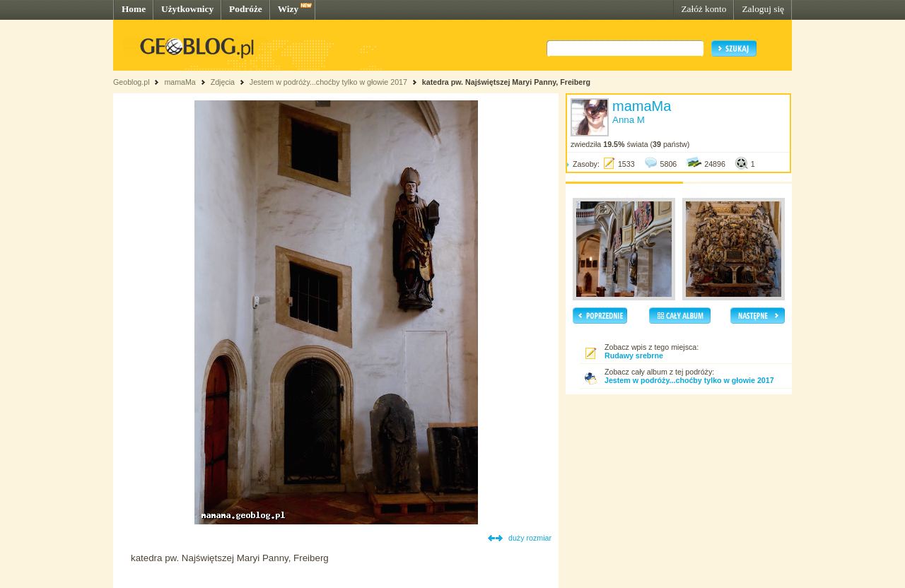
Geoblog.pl (132, 82)
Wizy (288, 9)
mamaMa (180, 82)
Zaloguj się (763, 9)
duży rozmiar (530, 538)
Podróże (246, 9)
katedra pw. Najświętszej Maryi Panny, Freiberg (506, 82)
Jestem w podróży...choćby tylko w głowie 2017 (328, 82)
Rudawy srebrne (634, 355)
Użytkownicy (187, 9)
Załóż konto (703, 9)
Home (134, 9)
